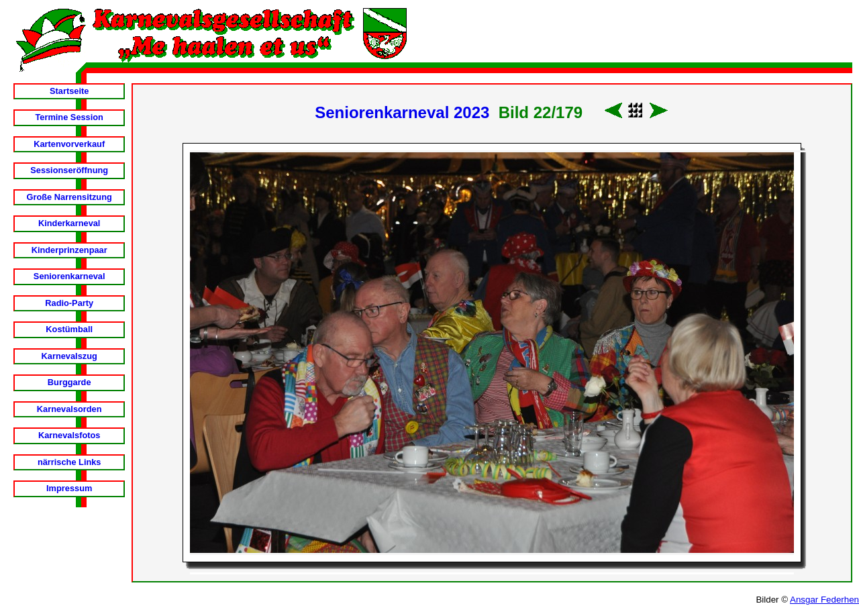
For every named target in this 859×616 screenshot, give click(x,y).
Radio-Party (69, 303)
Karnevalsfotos (69, 435)
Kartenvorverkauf (69, 144)
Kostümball (69, 329)
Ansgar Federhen (824, 600)
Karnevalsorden (69, 409)
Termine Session (69, 117)
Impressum (69, 488)
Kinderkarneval (69, 223)
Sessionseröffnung (69, 170)
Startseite (69, 91)
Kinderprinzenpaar (69, 250)
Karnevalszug (69, 356)
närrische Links (69, 462)
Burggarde (69, 382)
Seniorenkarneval (69, 276)
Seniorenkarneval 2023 (402, 112)
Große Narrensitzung (69, 197)
